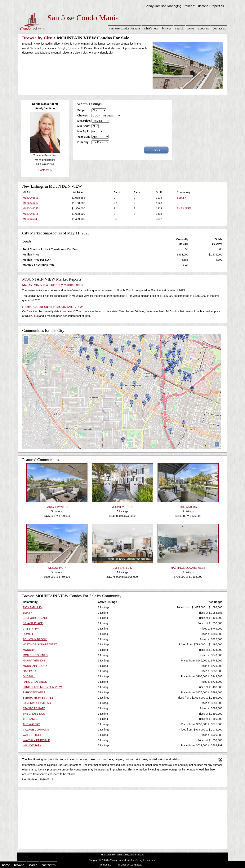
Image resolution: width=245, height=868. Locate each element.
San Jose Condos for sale (125, 28)
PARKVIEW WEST (34, 692)
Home (6, 865)
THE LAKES (184, 208)
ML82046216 (31, 214)
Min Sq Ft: (84, 131)
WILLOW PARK (32, 745)
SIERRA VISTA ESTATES (38, 698)
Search (179, 28)
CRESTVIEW (31, 629)
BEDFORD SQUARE (35, 618)
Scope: (82, 110)
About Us (203, 28)
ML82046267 (31, 203)
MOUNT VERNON (34, 661)
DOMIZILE (29, 634)
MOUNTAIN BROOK (35, 666)
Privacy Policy (108, 855)
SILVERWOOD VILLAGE (38, 703)
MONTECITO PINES (35, 655)
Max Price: (84, 121)
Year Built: (84, 137)
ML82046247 (31, 208)
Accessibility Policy (126, 855)
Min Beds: (84, 126)
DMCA (140, 855)
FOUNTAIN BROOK (35, 639)
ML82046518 (31, 198)
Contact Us (219, 28)
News (191, 28)
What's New (151, 28)
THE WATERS (31, 724)
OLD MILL (29, 676)
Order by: (83, 142)
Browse (167, 28)
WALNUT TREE (32, 735)
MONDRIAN (30, 650)
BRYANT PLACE (33, 623)
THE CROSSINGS (34, 714)
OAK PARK (30, 671)
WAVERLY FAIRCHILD (36, 740)
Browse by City (37, 38)
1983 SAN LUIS (32, 607)
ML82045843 (31, 219)
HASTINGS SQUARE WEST (40, 644)
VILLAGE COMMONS (36, 730)
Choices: (83, 116)
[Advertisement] (122, 818)
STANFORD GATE (34, 708)
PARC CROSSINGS (35, 682)
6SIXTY (181, 198)
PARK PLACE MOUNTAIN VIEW (42, 687)
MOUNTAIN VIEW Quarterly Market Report (53, 285)
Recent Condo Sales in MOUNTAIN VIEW (52, 307)
